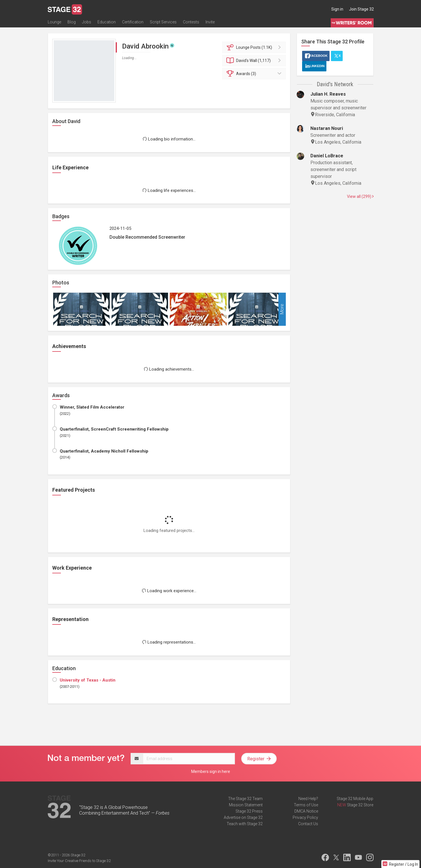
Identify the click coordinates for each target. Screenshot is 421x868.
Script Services (163, 22)
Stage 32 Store (360, 805)
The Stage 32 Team (245, 799)
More (282, 309)
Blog (72, 22)
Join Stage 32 (361, 9)
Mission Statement (246, 805)
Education (107, 22)
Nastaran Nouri (327, 128)
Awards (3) (255, 74)
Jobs (87, 22)
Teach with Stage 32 (245, 824)
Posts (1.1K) (255, 47)
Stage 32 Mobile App (355, 799)
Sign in (337, 9)
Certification (133, 22)
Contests (191, 22)
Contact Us (308, 824)
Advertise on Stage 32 (243, 817)
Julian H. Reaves (328, 94)
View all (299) (360, 196)
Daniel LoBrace (327, 156)
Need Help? (308, 799)
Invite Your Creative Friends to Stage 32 (79, 861)
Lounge (54, 22)
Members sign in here (211, 771)
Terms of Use (306, 805)
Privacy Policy (305, 817)
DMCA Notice (306, 811)
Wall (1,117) (255, 61)
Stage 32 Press (249, 811)
